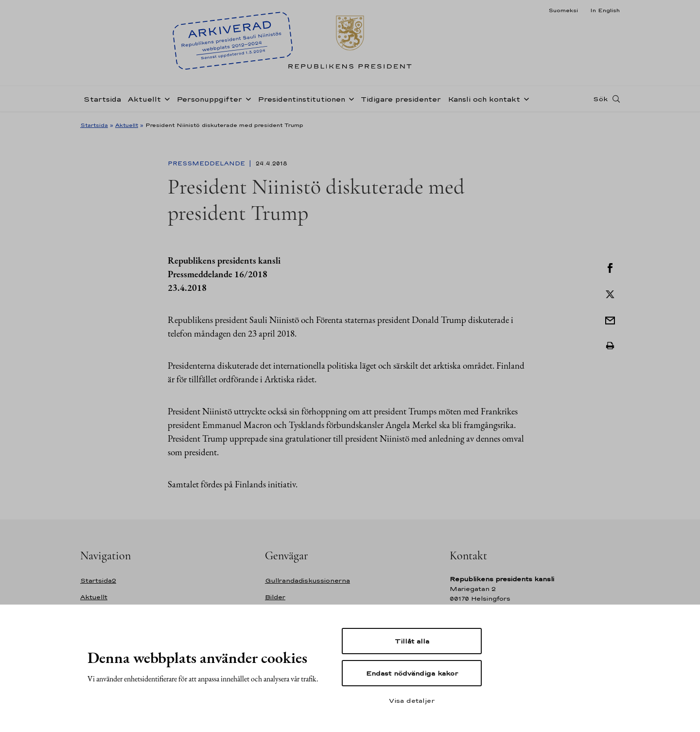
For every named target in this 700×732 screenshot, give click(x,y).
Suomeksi (563, 10)
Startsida (102, 99)
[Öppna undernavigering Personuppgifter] (246, 98)
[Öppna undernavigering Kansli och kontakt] (525, 98)
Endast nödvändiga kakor (412, 673)
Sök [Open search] (600, 99)
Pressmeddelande (207, 163)
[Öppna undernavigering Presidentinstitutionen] (350, 98)
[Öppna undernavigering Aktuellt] (165, 98)
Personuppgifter (209, 99)
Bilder (275, 597)
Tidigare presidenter (401, 99)
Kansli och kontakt (484, 99)
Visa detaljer (412, 700)
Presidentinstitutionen (301, 99)
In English (605, 10)
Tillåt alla (412, 641)
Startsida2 (98, 580)
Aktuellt (144, 99)
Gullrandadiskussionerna (307, 580)
